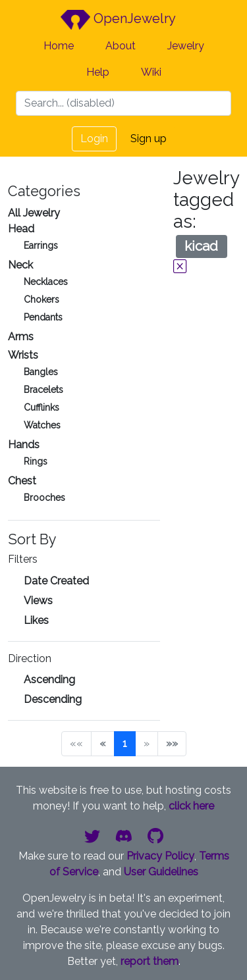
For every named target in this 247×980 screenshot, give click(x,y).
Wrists (23, 355)
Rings (36, 461)
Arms (21, 337)
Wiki (151, 72)
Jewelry (186, 46)
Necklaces (46, 282)
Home (59, 46)
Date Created (56, 581)
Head (21, 229)
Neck (20, 265)
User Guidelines (161, 872)
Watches (42, 425)
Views (38, 601)
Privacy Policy (160, 856)
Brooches (44, 498)
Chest (22, 481)
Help (98, 72)
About (121, 46)
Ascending (49, 680)
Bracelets (43, 390)
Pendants (43, 317)
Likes (36, 620)
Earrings (41, 245)
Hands (24, 445)
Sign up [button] (149, 139)
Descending (53, 699)
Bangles (41, 372)
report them (150, 961)
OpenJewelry (118, 20)
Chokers (41, 299)
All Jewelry (34, 213)
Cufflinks (41, 407)
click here (191, 806)
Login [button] (94, 139)
